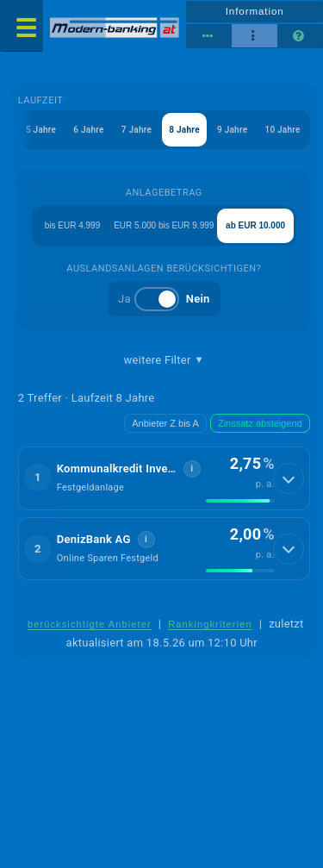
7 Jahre (137, 130)
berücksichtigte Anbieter (90, 624)
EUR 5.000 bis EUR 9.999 (164, 225)
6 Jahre (88, 130)
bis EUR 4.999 (72, 225)
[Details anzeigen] (289, 478)
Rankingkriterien (210, 624)
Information (255, 11)
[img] (240, 501)
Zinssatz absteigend (260, 423)
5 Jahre (41, 130)
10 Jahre (282, 130)
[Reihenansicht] (209, 36)
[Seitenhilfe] (300, 36)
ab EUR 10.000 (255, 225)
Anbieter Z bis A (165, 423)
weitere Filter (164, 360)
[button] (164, 478)
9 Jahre (232, 130)
